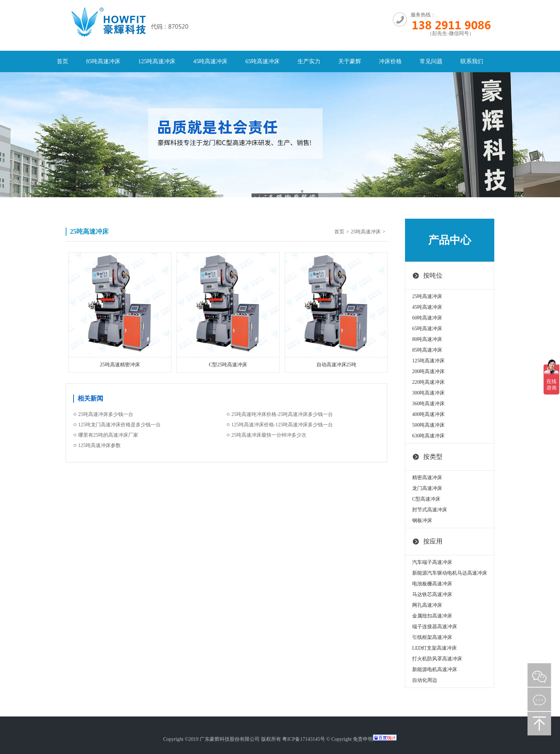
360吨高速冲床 (428, 404)
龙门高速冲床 (427, 488)
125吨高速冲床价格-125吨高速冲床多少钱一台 (282, 425)
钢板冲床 (422, 520)
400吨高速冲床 (428, 414)
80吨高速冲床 (427, 339)
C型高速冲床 (426, 499)
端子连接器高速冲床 (435, 627)
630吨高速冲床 (428, 436)
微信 (539, 675)
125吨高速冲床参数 (99, 445)
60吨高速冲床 (427, 318)
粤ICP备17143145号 (304, 739)
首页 (62, 61)
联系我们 (472, 61)
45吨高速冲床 (210, 61)
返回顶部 (539, 724)
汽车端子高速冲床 (432, 562)
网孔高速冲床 (427, 605)
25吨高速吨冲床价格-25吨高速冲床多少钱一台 (282, 414)
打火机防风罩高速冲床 (437, 659)
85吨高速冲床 (103, 61)
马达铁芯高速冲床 (432, 594)
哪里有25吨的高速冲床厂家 (108, 435)
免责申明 (363, 739)
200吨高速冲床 (428, 371)
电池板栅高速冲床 (432, 584)
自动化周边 (425, 680)
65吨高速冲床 (262, 61)
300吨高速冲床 (428, 393)
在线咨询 (539, 699)
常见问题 (431, 61)
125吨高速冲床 (157, 61)
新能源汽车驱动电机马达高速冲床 (450, 573)
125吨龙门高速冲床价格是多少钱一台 (119, 425)
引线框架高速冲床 (432, 637)
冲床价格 (390, 61)
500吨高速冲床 (428, 425)
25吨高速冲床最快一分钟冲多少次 (269, 435)
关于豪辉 (350, 61)
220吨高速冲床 (428, 382)
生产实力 (309, 61)
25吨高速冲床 (366, 232)
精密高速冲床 (427, 478)
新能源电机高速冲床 (435, 669)
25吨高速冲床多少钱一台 (106, 414)
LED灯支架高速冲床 (434, 648)
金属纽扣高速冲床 (432, 616)
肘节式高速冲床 (430, 510)
